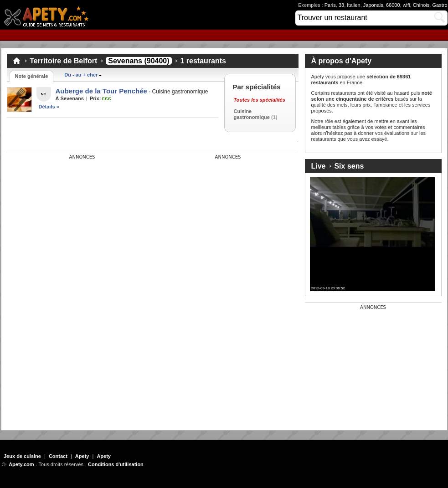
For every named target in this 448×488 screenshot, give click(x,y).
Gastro (440, 5)
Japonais (373, 5)
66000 (393, 5)
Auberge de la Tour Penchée (101, 91)
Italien (353, 5)
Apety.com (49, 15)
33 (341, 5)
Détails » (49, 107)
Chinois (421, 5)
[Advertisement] (75, 217)
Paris (330, 5)
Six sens (349, 166)
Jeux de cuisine (22, 456)
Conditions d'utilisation (116, 464)
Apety (82, 456)
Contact (58, 456)
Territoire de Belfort (63, 61)
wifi (407, 5)
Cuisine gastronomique (252, 114)
